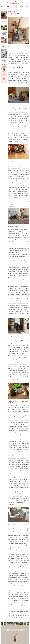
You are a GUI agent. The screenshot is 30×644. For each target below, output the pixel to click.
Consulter (4, 21)
